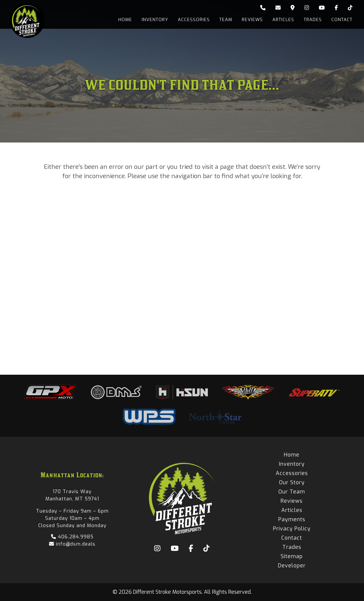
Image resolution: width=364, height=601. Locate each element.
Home (123, 20)
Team (224, 20)
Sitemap (292, 556)
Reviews (251, 20)
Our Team (292, 492)
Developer (292, 566)
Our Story (292, 482)
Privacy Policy (292, 529)
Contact (342, 20)
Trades (312, 20)
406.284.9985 (72, 537)
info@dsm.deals (72, 544)
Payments (292, 519)
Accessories (192, 20)
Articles (283, 20)
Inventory (153, 20)
